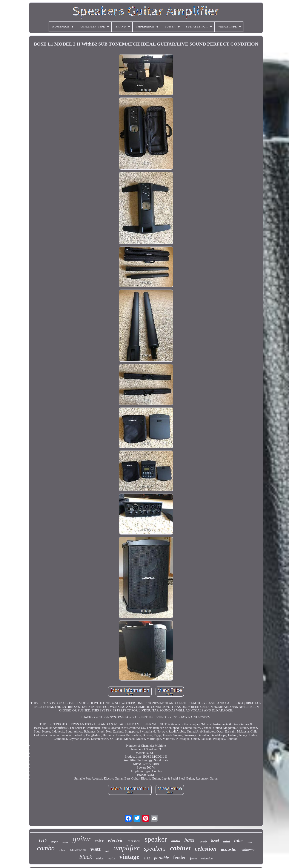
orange (65, 842)
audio (176, 841)
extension (207, 858)
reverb (203, 841)
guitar (82, 839)
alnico (100, 858)
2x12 (147, 858)
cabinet (180, 848)
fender (179, 857)
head (215, 841)
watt (95, 849)
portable (161, 858)
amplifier (127, 848)
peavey (250, 842)
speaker (156, 839)
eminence (248, 850)
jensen (194, 859)
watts (111, 858)
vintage (129, 857)
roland (62, 850)
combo (46, 848)
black (86, 857)
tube (238, 840)
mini (227, 841)
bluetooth (78, 850)
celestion (206, 849)
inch (107, 851)
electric (116, 840)
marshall (134, 841)
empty (54, 841)
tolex (99, 841)
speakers (155, 848)
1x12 (43, 841)
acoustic (228, 849)
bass (189, 840)
